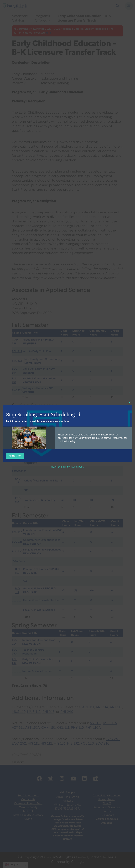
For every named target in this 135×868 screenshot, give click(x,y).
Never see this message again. (67, 466)
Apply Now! (15, 456)
